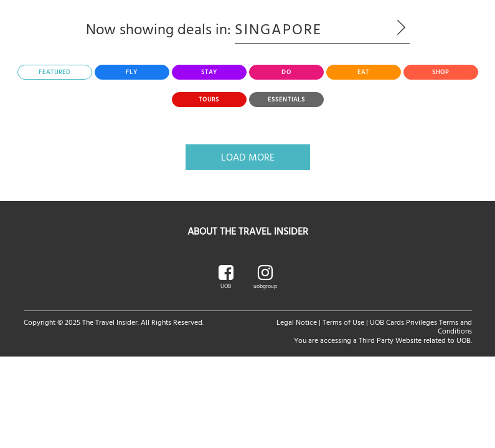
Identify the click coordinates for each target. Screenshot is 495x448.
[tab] (55, 72)
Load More (248, 157)
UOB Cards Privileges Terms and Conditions (421, 326)
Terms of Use (343, 322)
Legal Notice (297, 322)
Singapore (322, 29)
